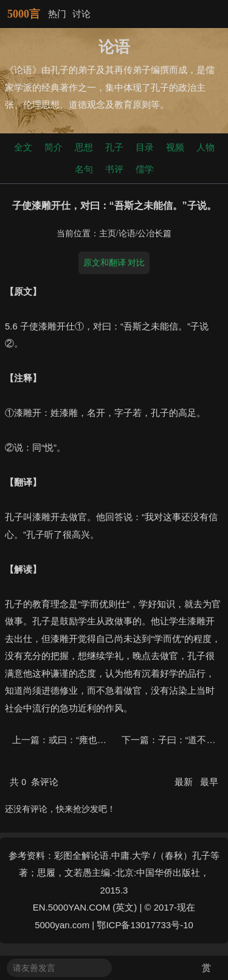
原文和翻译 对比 (114, 263)
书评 (114, 169)
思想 (84, 147)
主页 (108, 234)
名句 (84, 169)
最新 (185, 782)
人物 (206, 147)
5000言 (24, 14)
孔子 (114, 147)
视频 (175, 147)
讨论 (81, 14)
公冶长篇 (154, 234)
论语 (127, 234)
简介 (54, 147)
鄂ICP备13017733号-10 (145, 925)
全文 (23, 147)
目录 (145, 147)
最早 (209, 782)
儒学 (145, 169)
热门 (57, 14)
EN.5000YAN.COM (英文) (85, 907)
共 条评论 (34, 782)
